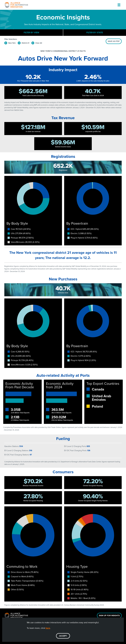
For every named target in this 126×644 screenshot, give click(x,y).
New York (12, 43)
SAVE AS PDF (114, 41)
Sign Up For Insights (109, 615)
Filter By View (31, 33)
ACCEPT (63, 636)
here (48, 628)
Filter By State (95, 33)
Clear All (39, 43)
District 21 (25, 43)
